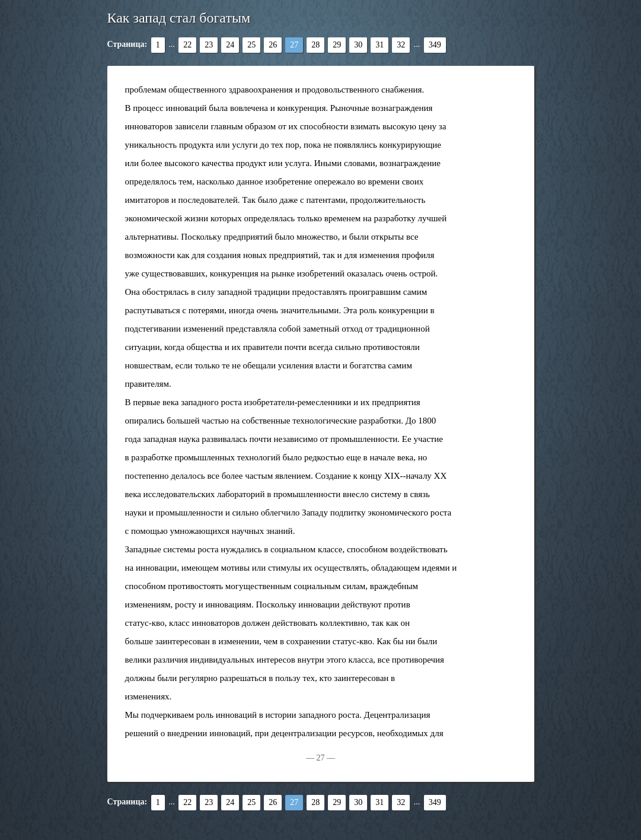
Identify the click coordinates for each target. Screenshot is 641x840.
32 (401, 45)
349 (435, 45)
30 (358, 45)
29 (337, 45)
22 (187, 45)
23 (209, 45)
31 (380, 45)
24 (230, 45)
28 (315, 45)
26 (273, 45)
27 (294, 45)
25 (251, 45)
